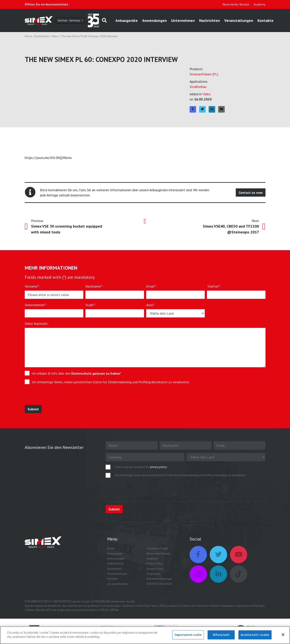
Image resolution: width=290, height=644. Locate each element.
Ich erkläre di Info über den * (77, 375)
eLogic (61, 611)
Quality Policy (155, 570)
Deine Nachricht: (37, 325)
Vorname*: (32, 288)
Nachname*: (94, 288)
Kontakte (113, 580)
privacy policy (158, 468)
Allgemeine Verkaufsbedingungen (159, 578)
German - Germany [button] (80, 21)
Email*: (151, 288)
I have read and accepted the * (141, 468)
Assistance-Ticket (157, 550)
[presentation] (57, 398)
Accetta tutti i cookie (255, 636)
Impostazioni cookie (188, 636)
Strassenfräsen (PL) (204, 75)
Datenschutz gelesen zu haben (96, 375)
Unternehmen (200, 21)
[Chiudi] (283, 636)
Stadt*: (91, 306)
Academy (260, 4)
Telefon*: (214, 288)
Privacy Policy (155, 565)
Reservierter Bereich (236, 4)
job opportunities (118, 585)
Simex (31, 611)
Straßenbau (198, 88)
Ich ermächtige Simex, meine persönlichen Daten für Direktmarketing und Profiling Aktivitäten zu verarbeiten (110, 383)
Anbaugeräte (143, 21)
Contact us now (251, 194)
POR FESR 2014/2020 (159, 585)
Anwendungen (171, 21)
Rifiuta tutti (221, 636)
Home (28, 38)
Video (55, 38)
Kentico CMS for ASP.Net (104, 611)
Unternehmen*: (36, 306)
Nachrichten (226, 21)
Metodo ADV (43, 611)
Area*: (151, 306)
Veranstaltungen (256, 21)
